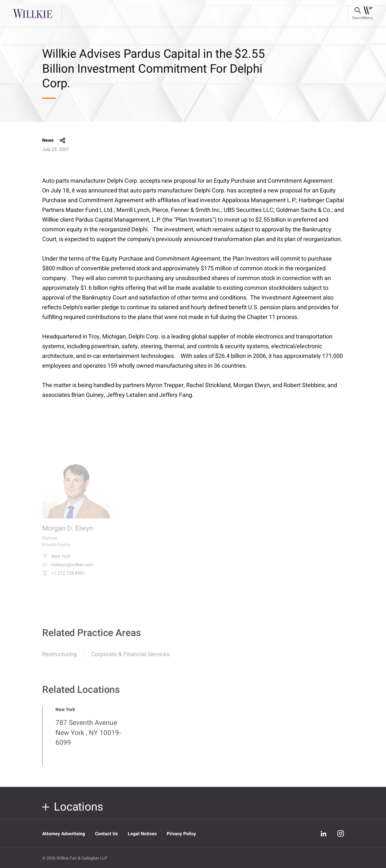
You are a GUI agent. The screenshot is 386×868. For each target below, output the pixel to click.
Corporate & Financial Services (130, 659)
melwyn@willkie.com (68, 569)
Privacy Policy (181, 834)
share (63, 141)
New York (56, 561)
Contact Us (106, 834)
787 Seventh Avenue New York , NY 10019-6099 (88, 737)
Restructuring (60, 659)
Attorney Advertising (64, 834)
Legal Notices (142, 834)
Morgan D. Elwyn (68, 533)
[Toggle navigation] (368, 14)
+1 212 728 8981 (64, 578)
